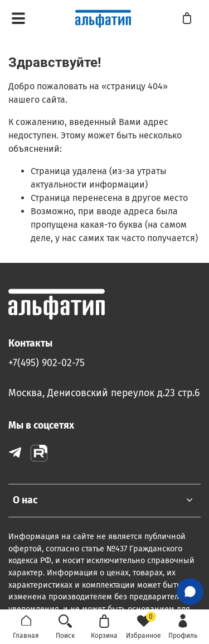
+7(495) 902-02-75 (47, 363)
